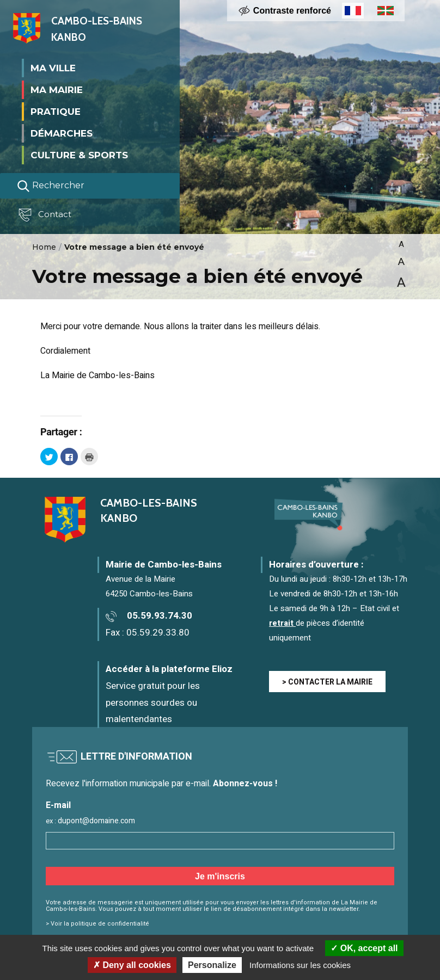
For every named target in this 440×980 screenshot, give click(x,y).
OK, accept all (364, 948)
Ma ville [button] (53, 67)
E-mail (58, 806)
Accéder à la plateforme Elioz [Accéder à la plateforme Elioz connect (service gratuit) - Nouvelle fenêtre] (169, 669)
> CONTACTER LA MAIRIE (327, 682)
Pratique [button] (56, 111)
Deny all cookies (132, 965)
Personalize (212, 965)
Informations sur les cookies (300, 965)
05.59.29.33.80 (158, 633)
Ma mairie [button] (57, 89)
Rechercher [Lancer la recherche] (51, 186)
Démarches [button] (62, 133)
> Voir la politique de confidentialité (97, 924)
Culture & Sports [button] (79, 155)
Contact (46, 215)
